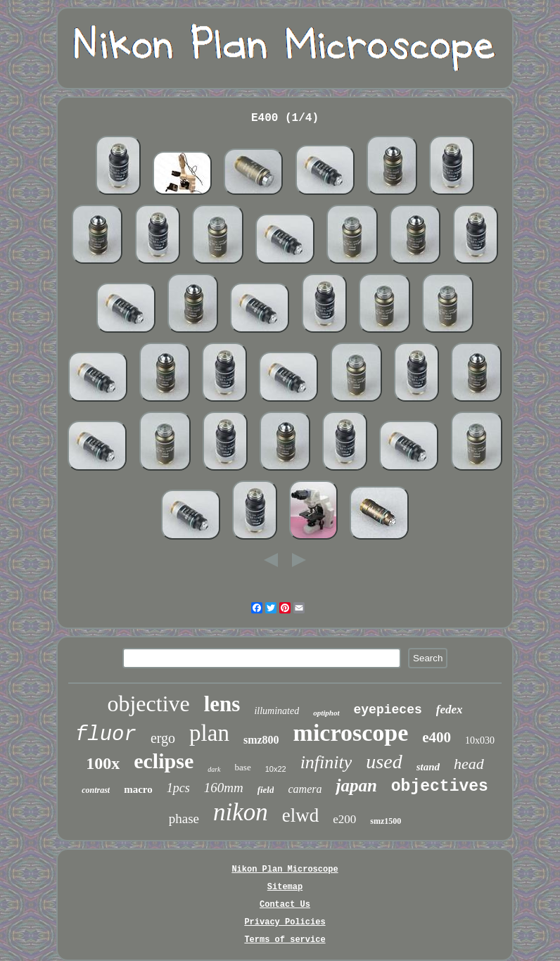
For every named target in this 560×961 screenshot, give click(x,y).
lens (222, 704)
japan (356, 785)
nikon (241, 812)
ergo (163, 738)
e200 (344, 819)
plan (209, 733)
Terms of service (285, 940)
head (469, 764)
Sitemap (285, 887)
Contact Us (285, 905)
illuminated (276, 711)
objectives (440, 787)
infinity (326, 762)
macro (138, 789)
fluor (106, 735)
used (384, 762)
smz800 (261, 740)
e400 (437, 737)
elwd (300, 815)
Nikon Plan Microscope (285, 870)
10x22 (276, 769)
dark (214, 769)
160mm (224, 788)
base (243, 767)
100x (103, 763)
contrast (96, 790)
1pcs (178, 788)
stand (428, 767)
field (266, 790)
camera (305, 789)
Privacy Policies (285, 922)
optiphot (326, 713)
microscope (351, 733)
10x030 (480, 740)
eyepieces (388, 710)
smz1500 (386, 821)
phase (184, 819)
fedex (450, 709)
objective (148, 704)
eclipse (164, 761)
